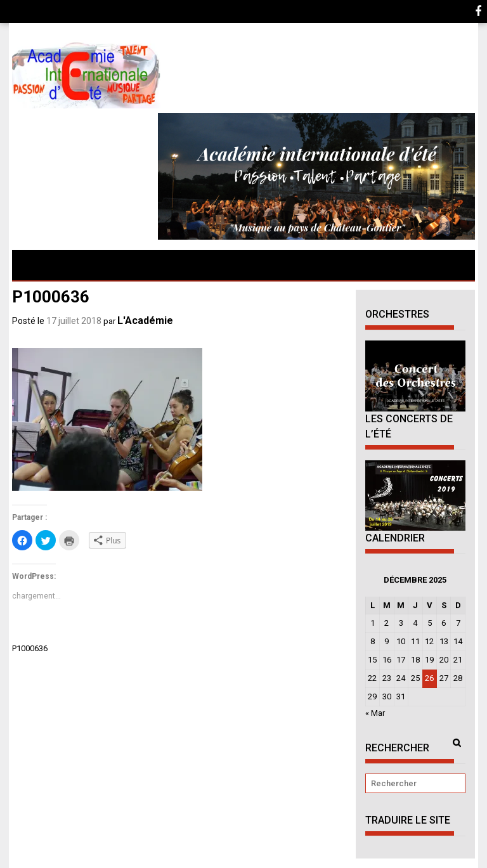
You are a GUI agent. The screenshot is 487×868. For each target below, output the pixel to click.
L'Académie (145, 321)
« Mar (375, 713)
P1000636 (30, 648)
